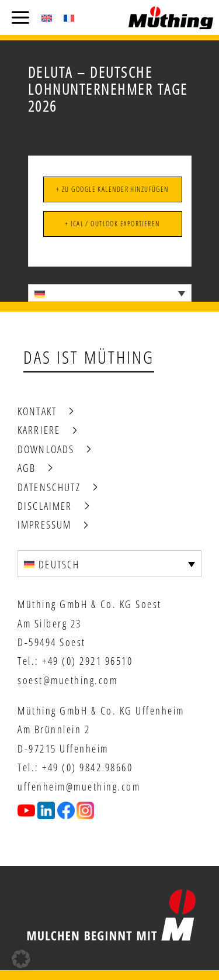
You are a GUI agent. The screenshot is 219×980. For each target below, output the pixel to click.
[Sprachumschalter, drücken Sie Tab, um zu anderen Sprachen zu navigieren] (110, 293)
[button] (21, 959)
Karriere (39, 430)
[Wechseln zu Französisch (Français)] (69, 18)
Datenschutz (49, 487)
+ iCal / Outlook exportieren (112, 224)
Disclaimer (45, 506)
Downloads (46, 449)
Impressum (44, 524)
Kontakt (37, 411)
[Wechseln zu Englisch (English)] (47, 18)
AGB (27, 468)
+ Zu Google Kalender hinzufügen (112, 189)
